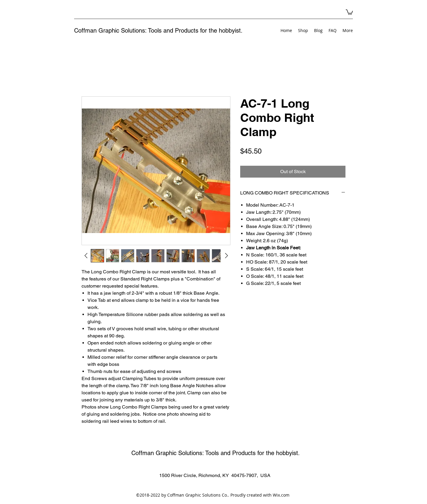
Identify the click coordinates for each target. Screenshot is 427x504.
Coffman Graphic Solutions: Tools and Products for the (146, 31)
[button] (349, 12)
